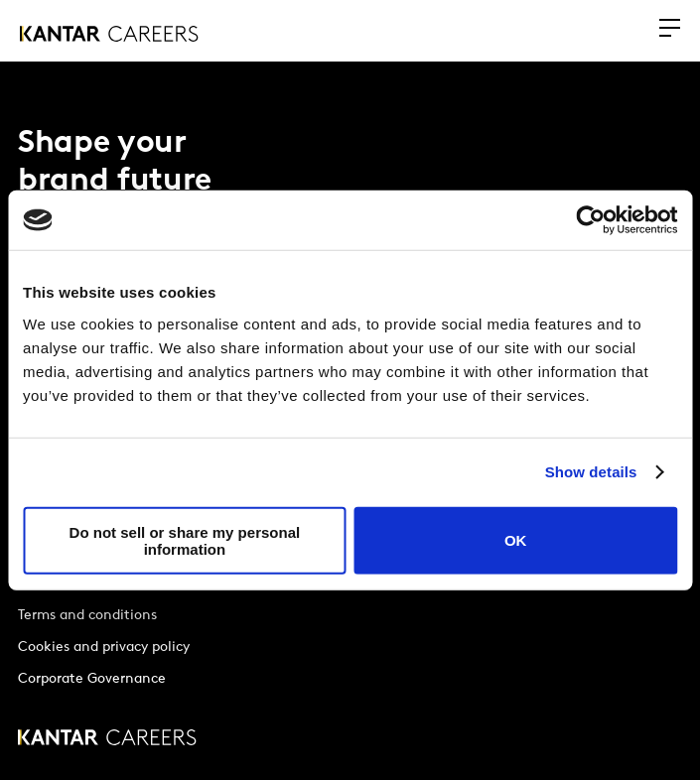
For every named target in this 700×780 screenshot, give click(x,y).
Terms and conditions (87, 616)
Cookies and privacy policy (104, 648)
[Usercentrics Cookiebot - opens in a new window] (590, 220)
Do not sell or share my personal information (185, 540)
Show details (591, 472)
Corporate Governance (92, 679)
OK (516, 540)
